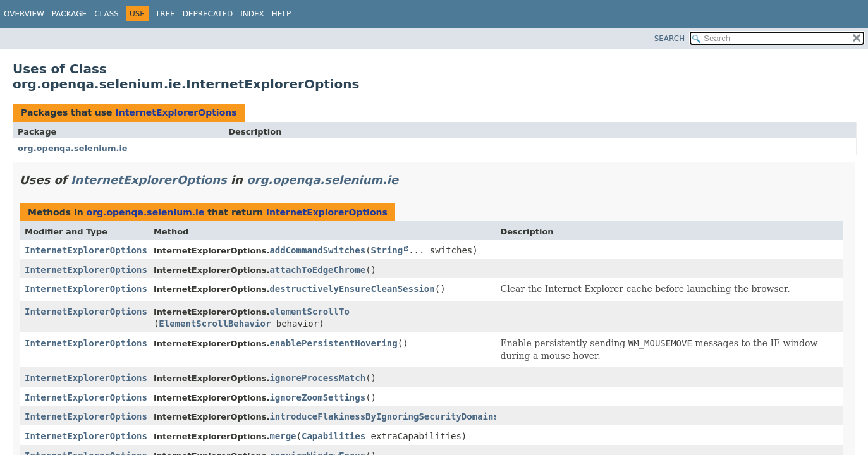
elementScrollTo (309, 312)
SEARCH (670, 39)
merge (283, 436)
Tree (165, 14)
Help (282, 14)
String (387, 250)
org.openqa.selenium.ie (73, 148)
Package (69, 14)
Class (107, 14)
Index (252, 14)
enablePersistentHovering (333, 343)
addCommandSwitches (317, 250)
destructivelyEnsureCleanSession (352, 289)
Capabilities (333, 436)
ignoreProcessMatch (317, 378)
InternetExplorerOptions (176, 112)
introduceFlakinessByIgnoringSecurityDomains (384, 416)
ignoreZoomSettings (317, 397)
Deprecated (208, 14)
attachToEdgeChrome (317, 270)
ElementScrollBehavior (215, 324)
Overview (24, 14)
